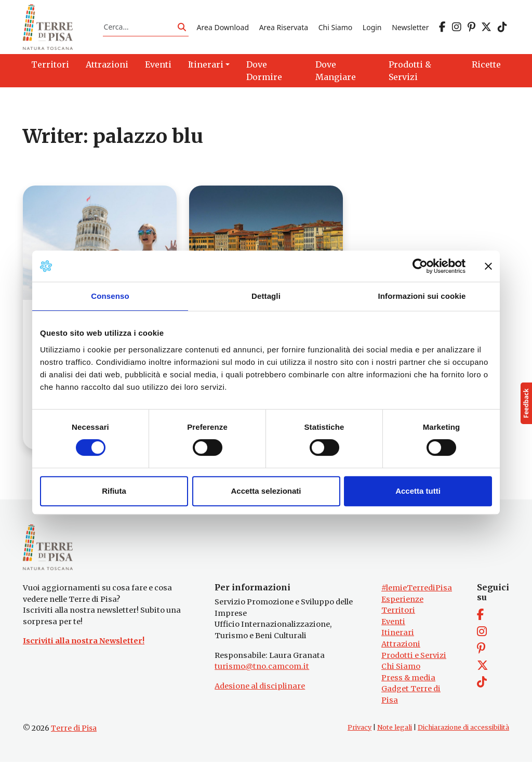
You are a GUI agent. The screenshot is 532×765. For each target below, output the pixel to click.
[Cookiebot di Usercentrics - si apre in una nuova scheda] (420, 266)
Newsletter (410, 28)
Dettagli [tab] (266, 296)
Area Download (223, 28)
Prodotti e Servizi (414, 659)
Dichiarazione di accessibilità (463, 731)
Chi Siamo (335, 28)
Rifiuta (114, 491)
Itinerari (398, 636)
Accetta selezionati (266, 491)
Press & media (408, 681)
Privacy (360, 731)
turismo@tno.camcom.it (262, 670)
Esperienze (402, 602)
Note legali (395, 731)
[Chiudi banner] (488, 266)
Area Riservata (284, 28)
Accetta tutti (418, 491)
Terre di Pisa (74, 732)
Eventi (393, 625)
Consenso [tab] (110, 296)
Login (372, 28)
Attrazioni (401, 648)
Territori (398, 614)
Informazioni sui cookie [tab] (422, 296)
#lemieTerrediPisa (417, 591)
